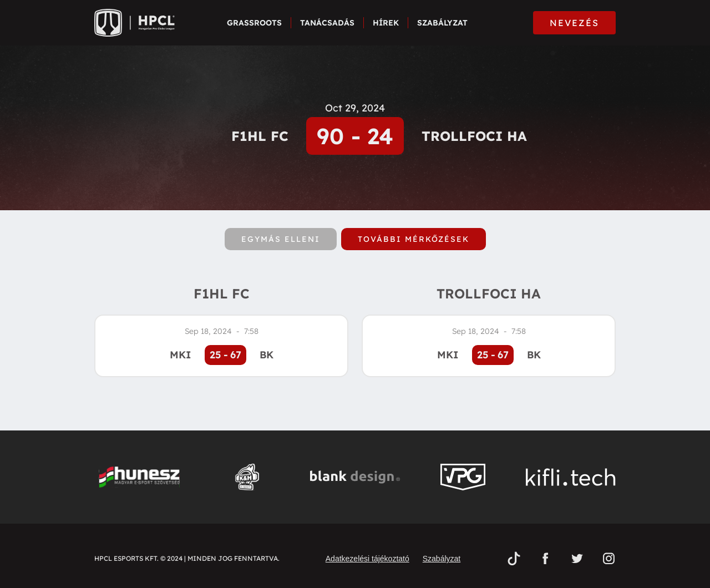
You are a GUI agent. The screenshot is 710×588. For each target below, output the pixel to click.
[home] (135, 23)
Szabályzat (442, 23)
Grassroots (254, 23)
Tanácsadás (327, 23)
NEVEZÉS (574, 23)
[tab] (281, 239)
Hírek (386, 23)
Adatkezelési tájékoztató (367, 559)
